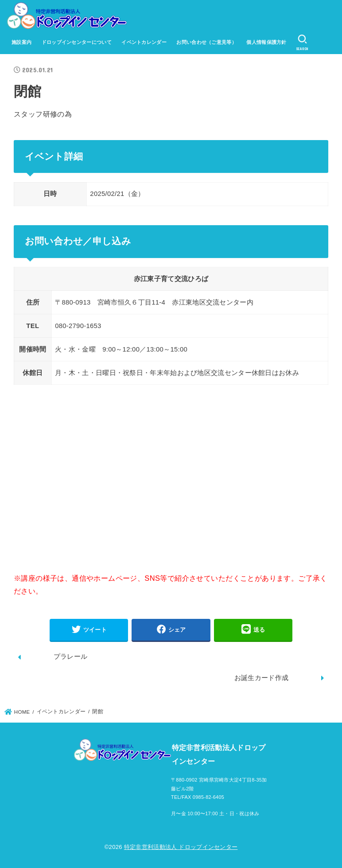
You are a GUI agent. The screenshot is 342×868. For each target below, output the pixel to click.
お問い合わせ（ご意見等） (206, 42)
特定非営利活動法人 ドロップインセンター (181, 847)
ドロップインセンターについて (77, 42)
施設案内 (21, 42)
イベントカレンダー (144, 42)
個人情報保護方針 (266, 42)
